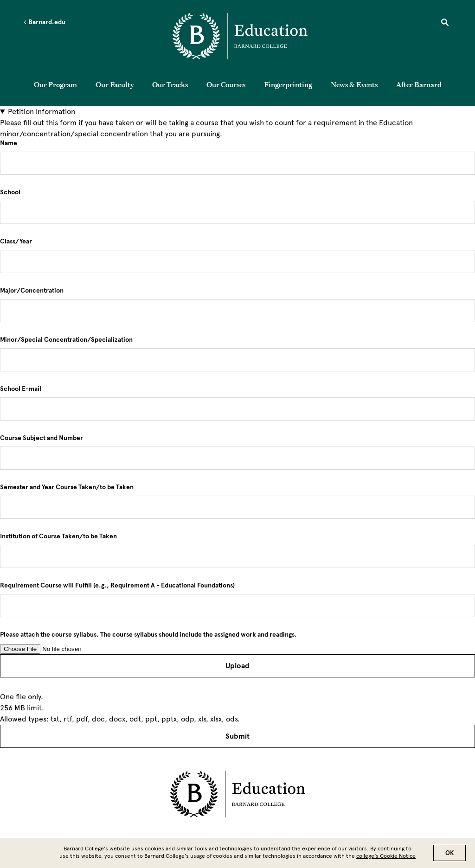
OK (449, 853)
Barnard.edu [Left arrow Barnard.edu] (44, 22)
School (10, 192)
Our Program (55, 84)
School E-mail (21, 389)
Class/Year (16, 242)
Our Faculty (115, 84)
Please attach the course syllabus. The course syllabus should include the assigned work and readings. (148, 635)
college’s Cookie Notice (386, 856)
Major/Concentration (32, 291)
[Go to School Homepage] (240, 38)
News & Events (354, 84)
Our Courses (226, 84)
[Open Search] (445, 24)
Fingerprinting (288, 84)
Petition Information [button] (42, 112)
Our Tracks (170, 84)
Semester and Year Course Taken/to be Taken (67, 487)
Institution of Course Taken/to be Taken (58, 536)
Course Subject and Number (42, 438)
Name (9, 143)
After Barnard (419, 84)
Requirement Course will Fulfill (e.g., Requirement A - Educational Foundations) (117, 586)
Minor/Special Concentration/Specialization (66, 340)
